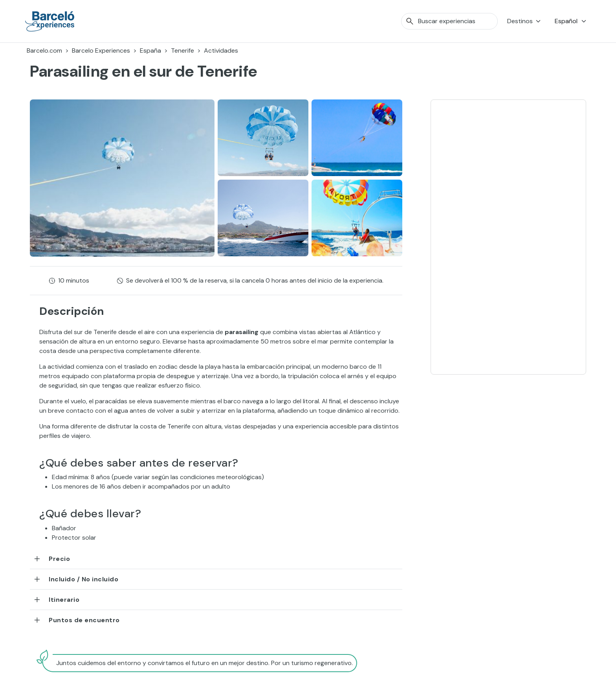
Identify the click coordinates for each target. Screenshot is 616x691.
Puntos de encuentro (84, 620)
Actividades (221, 51)
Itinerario (64, 600)
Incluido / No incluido (83, 579)
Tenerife (182, 51)
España (150, 51)
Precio (59, 559)
